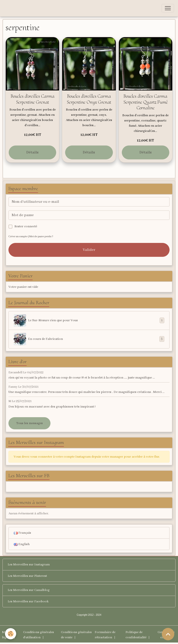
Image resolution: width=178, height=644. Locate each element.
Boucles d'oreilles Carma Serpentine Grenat (33, 99)
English (22, 544)
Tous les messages (29, 423)
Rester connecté (26, 226)
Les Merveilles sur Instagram (29, 565)
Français (22, 533)
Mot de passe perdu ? (41, 237)
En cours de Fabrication (89, 339)
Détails (32, 152)
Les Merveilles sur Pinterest (27, 576)
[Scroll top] (168, 634)
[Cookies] (11, 634)
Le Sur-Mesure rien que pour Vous (89, 321)
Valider (89, 250)
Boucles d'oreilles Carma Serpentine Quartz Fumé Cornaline (146, 102)
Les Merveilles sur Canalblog (29, 590)
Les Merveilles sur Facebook (28, 601)
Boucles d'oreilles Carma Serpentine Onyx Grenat (89, 99)
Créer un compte (18, 237)
